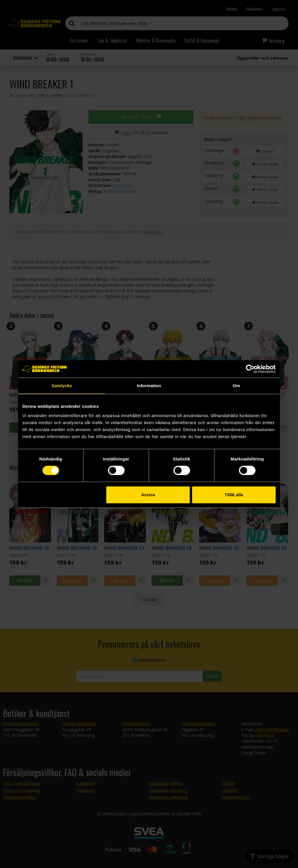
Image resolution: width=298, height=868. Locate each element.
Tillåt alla (234, 495)
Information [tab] (149, 386)
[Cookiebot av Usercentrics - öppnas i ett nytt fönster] (250, 369)
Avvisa (148, 495)
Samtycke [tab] (62, 386)
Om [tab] (236, 386)
